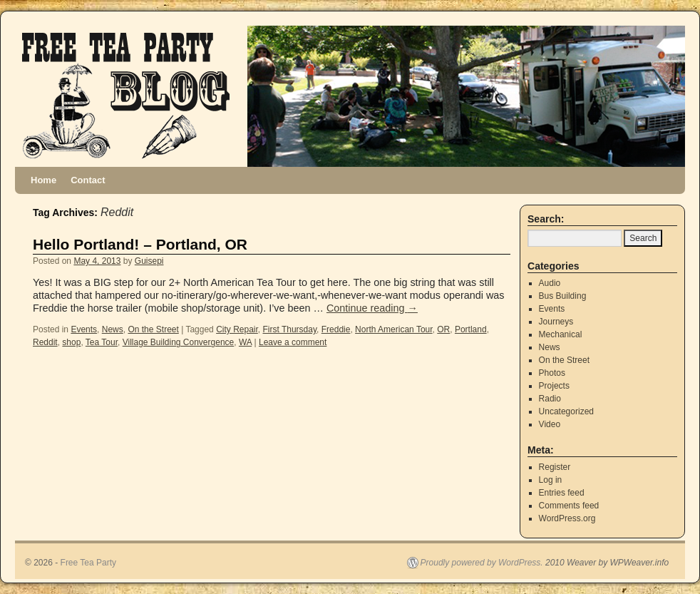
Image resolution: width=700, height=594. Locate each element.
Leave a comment (293, 342)
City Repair (237, 329)
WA (245, 342)
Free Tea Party (88, 563)
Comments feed (569, 506)
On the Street (153, 329)
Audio (550, 283)
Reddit (45, 342)
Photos (552, 373)
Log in (551, 480)
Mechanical (561, 334)
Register (555, 467)
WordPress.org (567, 518)
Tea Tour (102, 342)
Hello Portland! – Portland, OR (140, 244)
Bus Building (563, 296)
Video (550, 424)
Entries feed (562, 493)
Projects (554, 386)
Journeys (556, 322)
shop (71, 342)
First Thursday (289, 329)
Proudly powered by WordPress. (482, 563)
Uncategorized (566, 411)
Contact (88, 180)
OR (443, 329)
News (113, 329)
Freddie (336, 329)
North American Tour (394, 329)
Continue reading (372, 308)
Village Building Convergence (179, 342)
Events (84, 329)
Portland (471, 329)
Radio (550, 399)
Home (43, 180)
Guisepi (149, 261)
